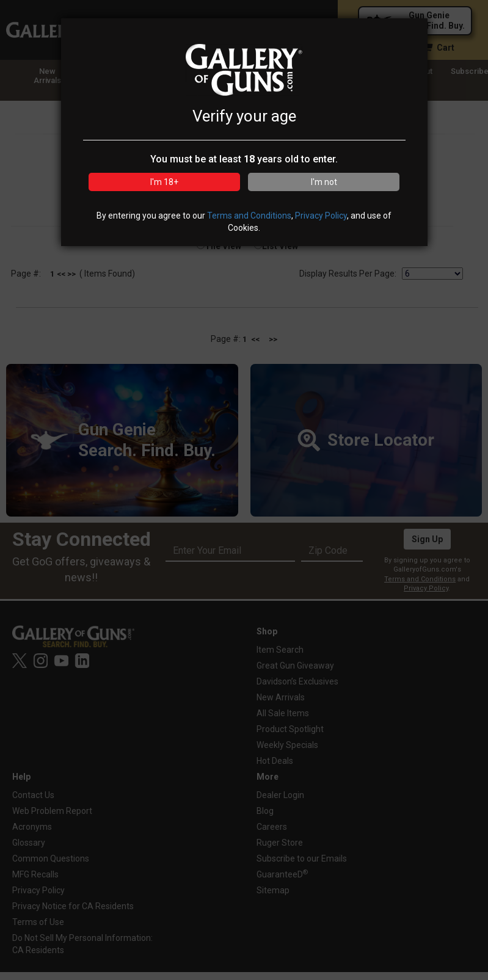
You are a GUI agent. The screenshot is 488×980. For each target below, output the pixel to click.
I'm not (324, 182)
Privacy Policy (321, 216)
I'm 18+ (164, 182)
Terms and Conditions (249, 216)
